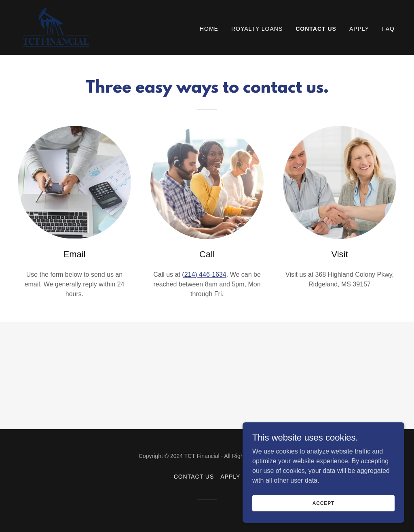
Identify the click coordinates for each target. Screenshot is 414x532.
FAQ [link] (388, 29)
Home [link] (209, 29)
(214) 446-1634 (204, 274)
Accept (323, 503)
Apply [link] (359, 29)
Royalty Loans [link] (257, 29)
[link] (56, 27)
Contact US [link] (316, 29)
